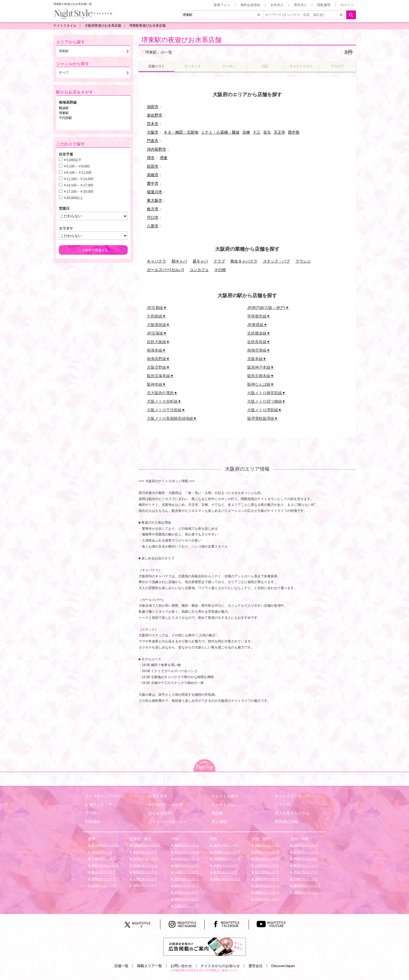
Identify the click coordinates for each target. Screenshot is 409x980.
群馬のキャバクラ (103, 879)
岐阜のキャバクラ (186, 885)
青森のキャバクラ (145, 852)
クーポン (93, 813)
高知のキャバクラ (267, 899)
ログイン (347, 5)
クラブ (219, 261)
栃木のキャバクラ (103, 872)
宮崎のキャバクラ (305, 879)
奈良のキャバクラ (225, 872)
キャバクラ (157, 261)
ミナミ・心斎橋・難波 (220, 132)
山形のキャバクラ (145, 879)
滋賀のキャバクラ (225, 845)
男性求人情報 (286, 822)
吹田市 (153, 166)
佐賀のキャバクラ (305, 852)
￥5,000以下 (72, 160)
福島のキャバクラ (145, 885)
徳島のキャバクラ (267, 879)
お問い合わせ (181, 966)
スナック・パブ (276, 261)
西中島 (294, 132)
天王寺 (279, 132)
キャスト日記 (223, 805)
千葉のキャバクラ (103, 858)
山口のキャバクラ (267, 872)
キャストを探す (225, 796)
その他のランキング (166, 805)
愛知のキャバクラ (186, 899)
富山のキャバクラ (186, 852)
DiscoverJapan (283, 966)
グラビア (282, 805)
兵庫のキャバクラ (225, 865)
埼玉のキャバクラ (103, 852)
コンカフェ (199, 270)
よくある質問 (160, 813)
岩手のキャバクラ (145, 858)
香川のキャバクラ (267, 885)
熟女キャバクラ (244, 261)
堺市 (151, 158)
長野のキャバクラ (186, 879)
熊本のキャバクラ (305, 865)
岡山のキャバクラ (267, 858)
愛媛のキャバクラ (267, 892)
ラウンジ (303, 261)
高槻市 (153, 175)
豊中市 (153, 183)
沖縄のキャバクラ (305, 892)
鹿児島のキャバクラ (307, 885)
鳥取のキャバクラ (267, 845)
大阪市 (153, 132)
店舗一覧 (121, 966)
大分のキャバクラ (305, 872)
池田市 (153, 107)
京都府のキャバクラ (227, 852)
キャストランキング (292, 796)
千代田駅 (65, 118)
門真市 (153, 141)
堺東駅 (64, 113)
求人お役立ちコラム (292, 813)
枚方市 (153, 209)
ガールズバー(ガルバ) (165, 270)
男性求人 (300, 5)
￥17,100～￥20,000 (78, 192)
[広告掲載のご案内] (205, 946)
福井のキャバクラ (186, 865)
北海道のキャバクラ (146, 845)
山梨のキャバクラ (186, 872)
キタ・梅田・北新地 (181, 132)
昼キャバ (200, 261)
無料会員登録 (250, 5)
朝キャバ (179, 261)
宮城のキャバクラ (145, 865)
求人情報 (219, 822)
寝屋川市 (155, 192)
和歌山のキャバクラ (227, 879)
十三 (257, 132)
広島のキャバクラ (267, 865)
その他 (220, 270)
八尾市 (153, 226)
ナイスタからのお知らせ (220, 966)
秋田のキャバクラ (145, 872)
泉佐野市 (155, 115)
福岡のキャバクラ (305, 845)
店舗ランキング (98, 805)
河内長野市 (157, 149)
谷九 (267, 132)
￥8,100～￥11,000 (77, 173)
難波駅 (64, 108)
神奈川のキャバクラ (105, 865)
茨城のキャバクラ (103, 885)
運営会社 (256, 966)
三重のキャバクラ (186, 906)
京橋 (246, 132)
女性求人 (277, 5)
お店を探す (158, 796)
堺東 (164, 158)
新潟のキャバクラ (186, 845)
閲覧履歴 (324, 5)
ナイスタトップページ (104, 796)
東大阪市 (155, 200)
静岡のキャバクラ (186, 892)
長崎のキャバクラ (305, 858)
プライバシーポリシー (168, 822)
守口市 (153, 217)
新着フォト (222, 5)
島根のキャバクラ (267, 852)
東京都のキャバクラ (105, 845)
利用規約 (93, 822)
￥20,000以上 (73, 198)
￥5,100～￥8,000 (76, 166)
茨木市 (153, 124)
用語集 (217, 813)
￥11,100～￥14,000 (78, 179)
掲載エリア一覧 (149, 966)
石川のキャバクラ (186, 858)
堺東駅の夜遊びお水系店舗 (181, 40)
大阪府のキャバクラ (227, 858)
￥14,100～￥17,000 (78, 185)
